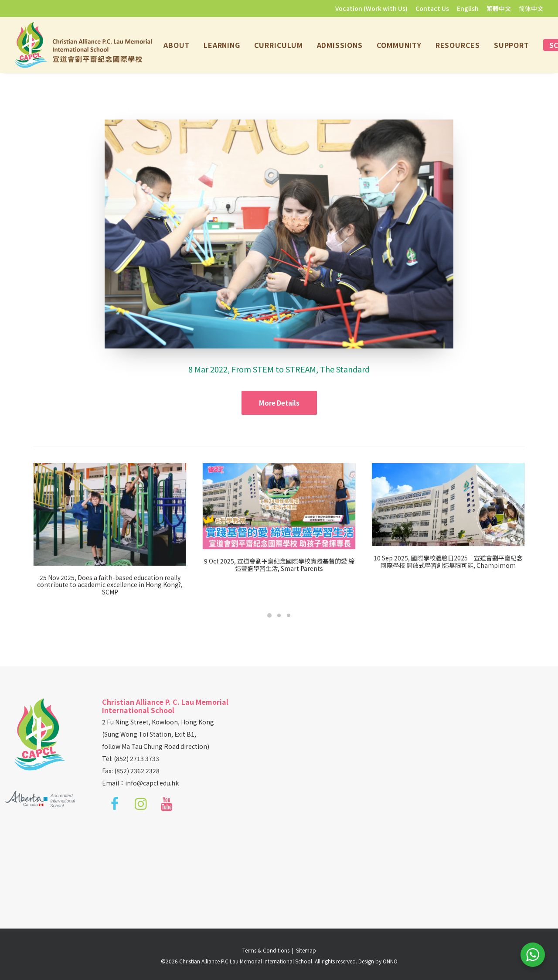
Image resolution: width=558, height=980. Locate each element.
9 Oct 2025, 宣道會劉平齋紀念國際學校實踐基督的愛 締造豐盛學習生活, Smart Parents (295, 565)
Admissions (340, 45)
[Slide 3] (289, 615)
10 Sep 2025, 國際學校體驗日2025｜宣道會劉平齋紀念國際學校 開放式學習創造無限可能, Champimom (480, 562)
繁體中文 (499, 8)
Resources (458, 45)
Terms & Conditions (267, 950)
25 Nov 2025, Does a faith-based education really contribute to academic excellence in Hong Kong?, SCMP (119, 585)
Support (512, 45)
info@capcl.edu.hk (152, 783)
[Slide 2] (279, 615)
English (468, 8)
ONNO (390, 961)
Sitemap (306, 950)
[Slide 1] (269, 615)
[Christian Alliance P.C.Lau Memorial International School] (83, 45)
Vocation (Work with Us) (371, 8)
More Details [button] (279, 403)
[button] (119, 514)
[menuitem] (373, 8)
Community (399, 45)
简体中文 (531, 8)
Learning (222, 45)
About (177, 45)
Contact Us (432, 8)
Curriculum (279, 45)
